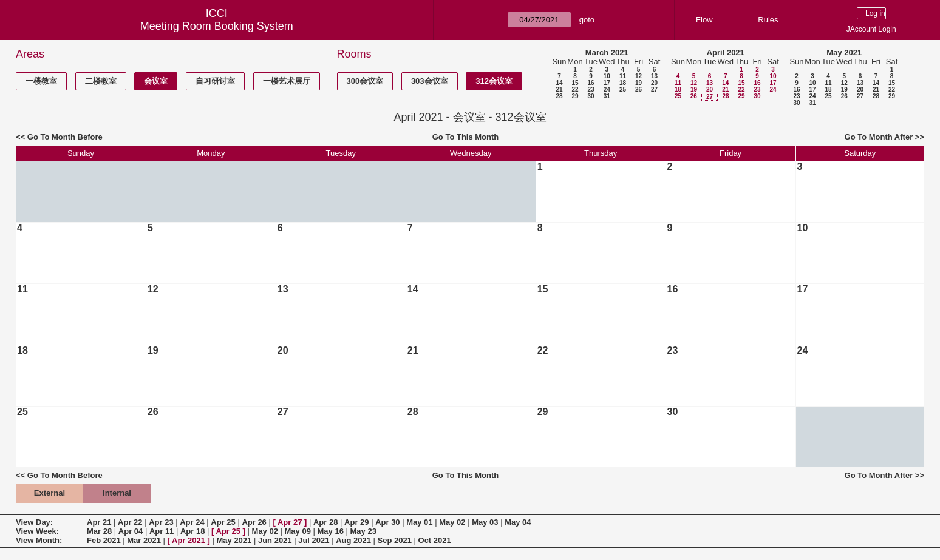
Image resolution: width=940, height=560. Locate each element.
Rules (768, 20)
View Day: (34, 522)
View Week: (37, 531)
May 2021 (844, 52)
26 (639, 89)
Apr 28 (325, 522)
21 (559, 89)
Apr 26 (254, 522)
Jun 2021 (275, 540)
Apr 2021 (189, 540)
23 (591, 89)
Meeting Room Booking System (217, 26)
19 (639, 83)
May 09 (298, 531)
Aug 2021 (353, 540)
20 (654, 83)
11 (623, 76)
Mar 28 (99, 531)
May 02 (452, 522)
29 (575, 96)
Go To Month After (879, 137)
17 (607, 83)
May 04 (518, 522)
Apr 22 (130, 522)
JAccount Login (871, 29)
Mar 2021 (144, 540)
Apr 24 (192, 522)
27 (654, 89)
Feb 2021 (104, 540)
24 (607, 89)
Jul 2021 (314, 540)
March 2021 (607, 52)
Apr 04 (131, 531)
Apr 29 (356, 522)
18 (623, 83)
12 (639, 76)
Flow (704, 20)
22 (575, 89)
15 (575, 83)
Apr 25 (223, 522)
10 (607, 76)
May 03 (485, 522)
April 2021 (726, 52)
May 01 (419, 522)
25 (623, 89)
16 (591, 83)
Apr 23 (161, 522)
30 (591, 96)
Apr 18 (192, 531)
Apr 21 (99, 522)
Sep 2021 (395, 540)
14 (559, 83)
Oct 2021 (435, 540)
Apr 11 (162, 531)
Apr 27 (290, 522)
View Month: (39, 540)
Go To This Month (466, 137)
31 (607, 96)
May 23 (363, 531)
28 (559, 96)
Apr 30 (387, 522)
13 (654, 76)
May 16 (331, 531)
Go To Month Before (65, 137)
